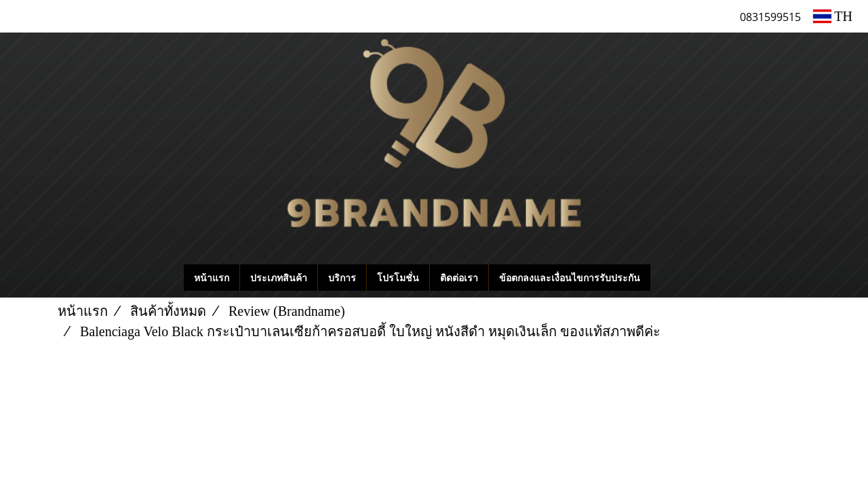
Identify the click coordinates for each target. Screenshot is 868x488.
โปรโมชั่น (398, 278)
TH (833, 16)
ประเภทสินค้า (279, 278)
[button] (671, 278)
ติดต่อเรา (459, 278)
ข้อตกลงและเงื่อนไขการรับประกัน (570, 278)
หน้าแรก (212, 278)
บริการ (342, 278)
